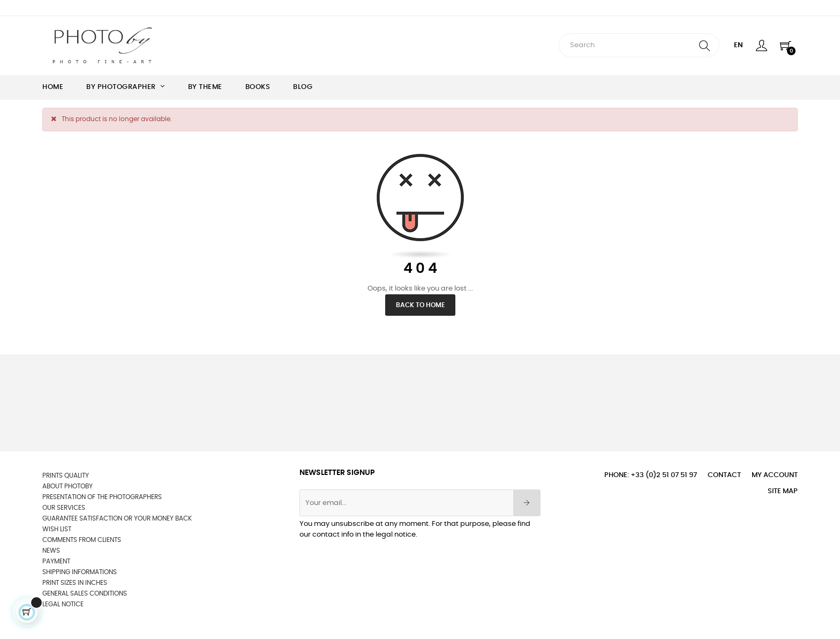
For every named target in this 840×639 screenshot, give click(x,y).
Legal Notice (63, 604)
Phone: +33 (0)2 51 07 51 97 (651, 475)
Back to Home (420, 305)
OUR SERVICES (64, 508)
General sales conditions (85, 593)
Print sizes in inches (75, 583)
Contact (724, 475)
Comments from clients (82, 540)
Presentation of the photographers (102, 497)
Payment (56, 561)
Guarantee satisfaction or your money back (117, 518)
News (51, 551)
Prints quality (66, 475)
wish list (57, 529)
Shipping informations (80, 572)
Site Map (783, 491)
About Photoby (67, 486)
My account (775, 475)
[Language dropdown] (738, 46)
